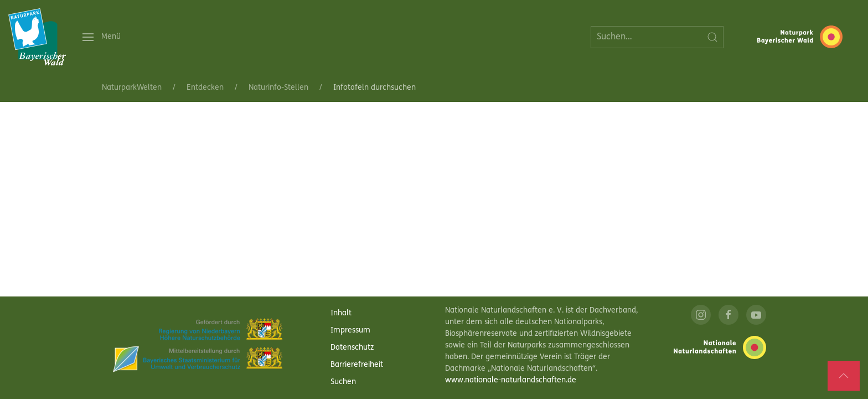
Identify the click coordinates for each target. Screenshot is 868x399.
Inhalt (341, 313)
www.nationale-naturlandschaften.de (511, 380)
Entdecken (205, 88)
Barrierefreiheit (357, 365)
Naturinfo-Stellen (278, 88)
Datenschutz (352, 348)
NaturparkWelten (132, 88)
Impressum (350, 331)
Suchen (343, 382)
